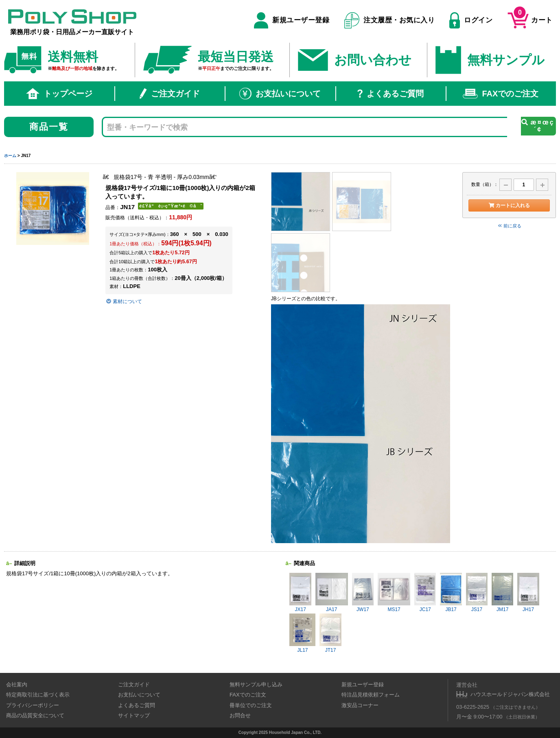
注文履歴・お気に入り (390, 20)
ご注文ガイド (170, 94)
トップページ (59, 94)
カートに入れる (509, 205)
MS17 (394, 593)
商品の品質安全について (35, 715)
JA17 (332, 593)
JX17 (300, 593)
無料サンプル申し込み (256, 685)
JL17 (302, 633)
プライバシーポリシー (33, 705)
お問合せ (240, 715)
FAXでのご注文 (501, 94)
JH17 (528, 593)
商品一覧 (49, 127)
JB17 (451, 593)
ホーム (10, 156)
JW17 (363, 593)
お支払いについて (280, 94)
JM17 (502, 593)
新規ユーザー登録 (292, 20)
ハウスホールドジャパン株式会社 (510, 694)
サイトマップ (134, 715)
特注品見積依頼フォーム (371, 695)
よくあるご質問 (390, 94)
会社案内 (17, 685)
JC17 (425, 593)
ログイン (471, 20)
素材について (124, 301)
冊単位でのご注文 (251, 705)
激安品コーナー (360, 705)
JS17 (477, 593)
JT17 (330, 633)
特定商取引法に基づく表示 (38, 695)
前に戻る (509, 226)
